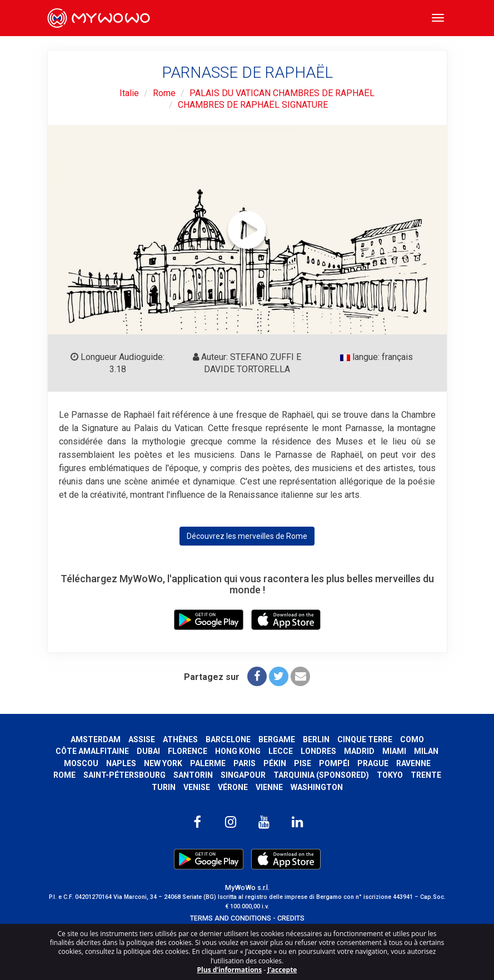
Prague (373, 763)
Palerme (208, 763)
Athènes (180, 739)
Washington (317, 787)
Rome (164, 93)
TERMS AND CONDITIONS (231, 918)
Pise (303, 763)
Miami (394, 751)
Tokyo (390, 775)
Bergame (277, 739)
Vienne (269, 787)
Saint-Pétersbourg (124, 775)
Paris (244, 763)
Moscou (81, 763)
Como (412, 739)
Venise (197, 787)
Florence (188, 751)
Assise (142, 739)
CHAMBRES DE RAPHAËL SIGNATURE (253, 105)
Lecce (281, 751)
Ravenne (413, 763)
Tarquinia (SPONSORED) (321, 775)
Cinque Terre (365, 739)
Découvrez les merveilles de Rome (247, 536)
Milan (426, 751)
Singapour (243, 775)
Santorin (193, 775)
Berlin (316, 739)
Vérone (233, 787)
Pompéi (334, 763)
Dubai (148, 751)
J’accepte (282, 970)
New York (163, 763)
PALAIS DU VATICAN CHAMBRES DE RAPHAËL (282, 93)
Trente (426, 775)
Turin (164, 787)
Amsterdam (96, 739)
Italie (129, 93)
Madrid (359, 751)
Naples (121, 763)
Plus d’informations (230, 970)
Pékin (275, 763)
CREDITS (291, 918)
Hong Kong (238, 751)
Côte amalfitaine (92, 751)
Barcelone (228, 739)
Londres (318, 751)
